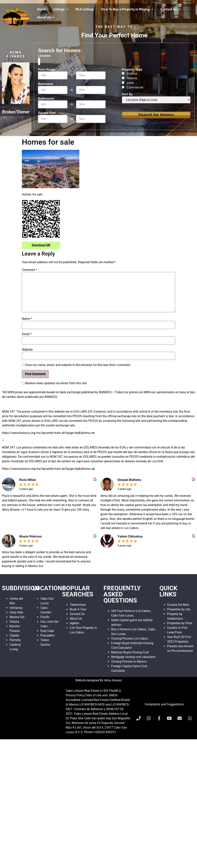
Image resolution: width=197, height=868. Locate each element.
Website (27, 350)
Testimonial (78, 605)
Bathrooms (46, 99)
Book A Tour (78, 609)
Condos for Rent (178, 605)
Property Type (132, 70)
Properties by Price (180, 623)
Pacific (45, 617)
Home (41, 9)
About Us (46, 17)
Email (27, 334)
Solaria (14, 622)
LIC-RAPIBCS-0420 (92, 704)
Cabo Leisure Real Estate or (85, 691)
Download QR (41, 245)
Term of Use (93, 695)
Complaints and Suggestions (164, 704)
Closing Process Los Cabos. (130, 638)
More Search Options (156, 123)
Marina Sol (17, 617)
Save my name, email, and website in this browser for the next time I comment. (78, 365)
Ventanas (16, 608)
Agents (74, 623)
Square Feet (47, 113)
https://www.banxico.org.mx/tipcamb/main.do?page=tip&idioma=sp (48, 469)
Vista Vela (16, 612)
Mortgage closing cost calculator (133, 657)
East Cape (47, 631)
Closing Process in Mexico (129, 662)
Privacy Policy (75, 695)
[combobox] (39, 61)
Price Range (47, 70)
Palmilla (15, 640)
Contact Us (171, 9)
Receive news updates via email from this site (54, 383)
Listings (61, 9)
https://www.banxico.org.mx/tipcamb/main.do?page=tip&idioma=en (48, 433)
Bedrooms (46, 84)
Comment (30, 270)
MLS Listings (85, 9)
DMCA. (114, 695)
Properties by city (179, 609)
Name (27, 319)
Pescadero (48, 635)
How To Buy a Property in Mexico (127, 9)
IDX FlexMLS (112, 691)
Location (44, 56)
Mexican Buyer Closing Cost (130, 652)
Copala (14, 635)
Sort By (127, 94)
